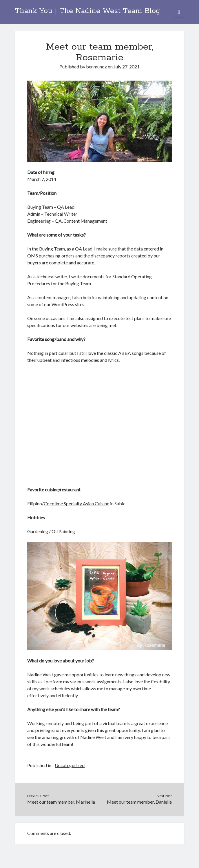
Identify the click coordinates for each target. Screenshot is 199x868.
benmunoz (96, 67)
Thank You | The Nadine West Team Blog (87, 11)
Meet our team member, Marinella (61, 802)
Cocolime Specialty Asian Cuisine (76, 503)
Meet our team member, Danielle (139, 802)
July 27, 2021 (127, 67)
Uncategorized (70, 765)
